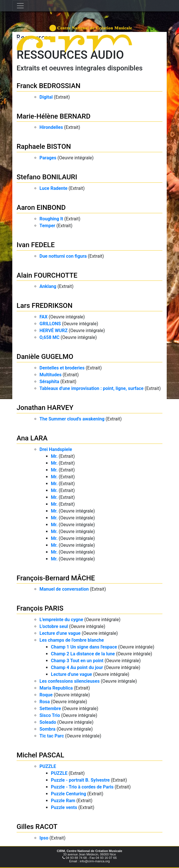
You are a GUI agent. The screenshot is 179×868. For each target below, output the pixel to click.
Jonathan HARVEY (45, 408)
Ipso (44, 838)
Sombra (47, 729)
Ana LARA (32, 438)
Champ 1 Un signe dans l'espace (84, 647)
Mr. (54, 456)
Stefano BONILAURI (47, 177)
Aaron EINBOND (41, 208)
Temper (47, 226)
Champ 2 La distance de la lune (83, 654)
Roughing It (51, 219)
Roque (46, 695)
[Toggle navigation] (20, 6)
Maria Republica (56, 688)
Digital (46, 97)
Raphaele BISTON (44, 147)
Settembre (50, 709)
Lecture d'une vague (60, 633)
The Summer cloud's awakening (72, 419)
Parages (48, 158)
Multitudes (50, 375)
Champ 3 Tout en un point (77, 661)
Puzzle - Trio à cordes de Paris (82, 787)
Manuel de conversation (64, 589)
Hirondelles (51, 127)
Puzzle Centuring (68, 794)
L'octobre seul (54, 626)
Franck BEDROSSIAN (48, 86)
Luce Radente (53, 188)
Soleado (48, 722)
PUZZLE (48, 766)
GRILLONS (50, 324)
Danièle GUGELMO (45, 357)
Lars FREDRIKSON (44, 306)
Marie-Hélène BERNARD (53, 116)
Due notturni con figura (63, 256)
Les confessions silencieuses (69, 681)
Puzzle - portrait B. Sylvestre (80, 780)
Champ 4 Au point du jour (77, 667)
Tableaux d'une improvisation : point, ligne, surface (92, 388)
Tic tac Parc (52, 736)
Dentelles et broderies (62, 368)
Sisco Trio (50, 715)
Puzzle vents (64, 807)
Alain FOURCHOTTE (47, 275)
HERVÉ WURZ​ (53, 331)
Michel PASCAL (40, 755)
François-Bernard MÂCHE (56, 578)
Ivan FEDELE (36, 245)
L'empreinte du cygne (61, 620)
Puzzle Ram (63, 801)
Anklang (48, 286)
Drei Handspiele (56, 449)
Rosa (45, 702)
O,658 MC (49, 337)
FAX (43, 317)
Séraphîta (49, 382)
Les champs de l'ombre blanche (72, 640)
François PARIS (40, 608)
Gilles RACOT (37, 827)
